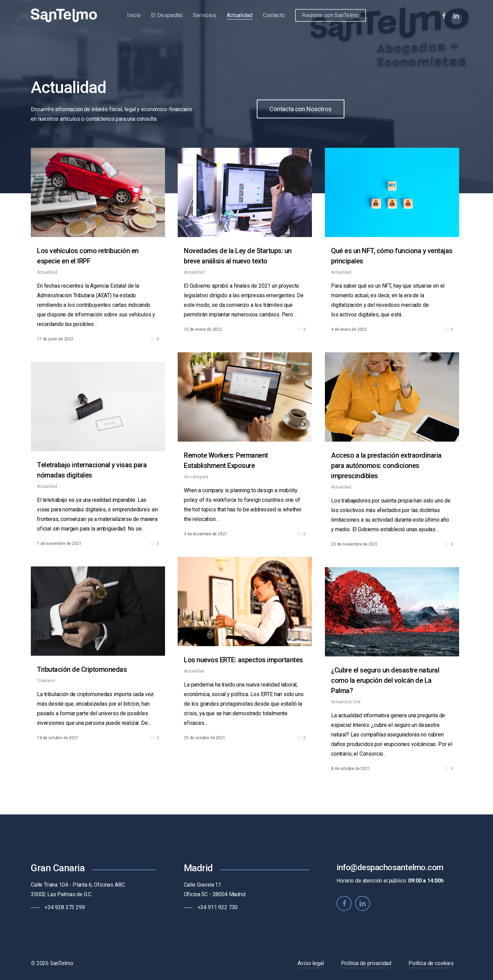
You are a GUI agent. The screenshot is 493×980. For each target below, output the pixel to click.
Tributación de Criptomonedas (82, 676)
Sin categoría (196, 491)
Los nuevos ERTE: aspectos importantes (243, 674)
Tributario (46, 687)
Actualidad (47, 272)
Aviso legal (311, 970)
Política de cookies (431, 970)
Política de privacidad (366, 970)
